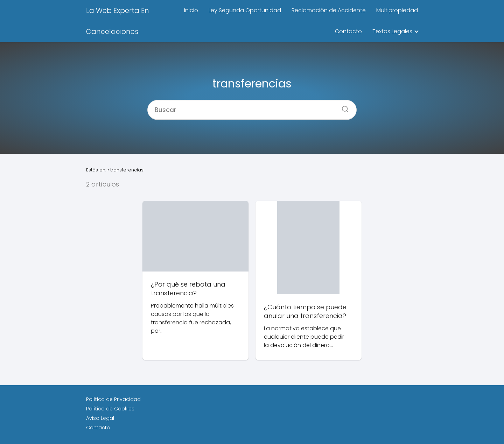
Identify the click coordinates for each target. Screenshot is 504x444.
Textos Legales (392, 31)
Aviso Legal (100, 418)
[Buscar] (343, 107)
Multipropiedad (397, 10)
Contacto (348, 31)
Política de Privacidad (113, 399)
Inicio (191, 10)
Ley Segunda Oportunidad (245, 10)
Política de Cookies (110, 409)
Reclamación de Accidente (329, 10)
